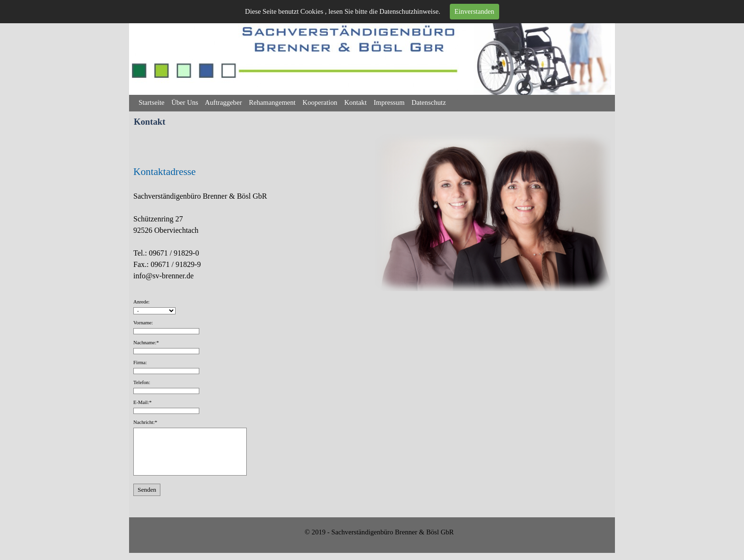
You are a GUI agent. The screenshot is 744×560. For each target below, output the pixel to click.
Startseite (152, 102)
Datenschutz (428, 102)
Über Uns (185, 102)
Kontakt (356, 102)
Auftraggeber (223, 102)
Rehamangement (272, 102)
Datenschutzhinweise (409, 11)
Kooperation (320, 102)
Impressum (389, 102)
